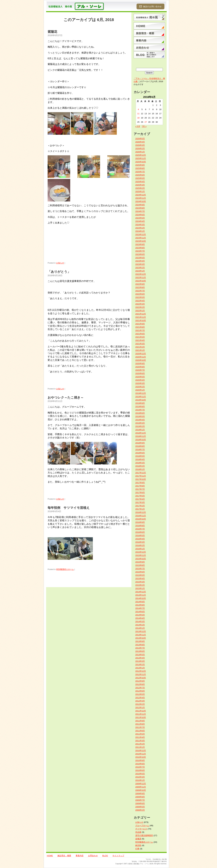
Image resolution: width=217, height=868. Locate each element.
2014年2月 (140, 625)
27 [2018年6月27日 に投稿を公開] (146, 122)
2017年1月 (140, 509)
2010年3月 (140, 777)
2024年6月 (140, 215)
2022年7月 (140, 291)
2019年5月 (140, 416)
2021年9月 (140, 324)
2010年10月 (141, 757)
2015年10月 (141, 559)
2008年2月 (140, 810)
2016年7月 (140, 529)
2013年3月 (140, 661)
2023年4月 (140, 261)
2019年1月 (140, 430)
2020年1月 (140, 390)
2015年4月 (140, 578)
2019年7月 (140, 410)
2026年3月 (140, 145)
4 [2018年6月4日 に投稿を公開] (138, 109)
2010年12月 (141, 750)
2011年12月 (141, 711)
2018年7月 (140, 449)
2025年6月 (140, 175)
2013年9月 (140, 641)
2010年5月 (140, 774)
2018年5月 (140, 456)
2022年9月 (140, 284)
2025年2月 (140, 188)
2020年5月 (140, 377)
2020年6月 (140, 373)
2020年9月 (140, 363)
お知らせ (60, 263)
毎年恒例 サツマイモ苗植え (69, 508)
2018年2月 (140, 466)
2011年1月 (140, 747)
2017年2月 (140, 506)
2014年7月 (140, 608)
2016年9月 (140, 522)
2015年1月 (140, 588)
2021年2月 (140, 347)
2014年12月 (141, 592)
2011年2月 (140, 744)
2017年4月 (140, 499)
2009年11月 (141, 787)
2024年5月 (140, 218)
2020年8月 (140, 367)
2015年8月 (140, 565)
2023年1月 (140, 271)
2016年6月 (140, 532)
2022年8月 (140, 287)
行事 (137, 849)
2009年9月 (140, 793)
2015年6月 (140, 572)
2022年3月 (140, 304)
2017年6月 (140, 492)
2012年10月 (141, 678)
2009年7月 (140, 800)
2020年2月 (140, 387)
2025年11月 (141, 158)
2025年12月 (141, 155)
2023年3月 (140, 264)
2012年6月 (140, 691)
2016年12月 (141, 512)
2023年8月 (140, 248)
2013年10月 (141, 638)
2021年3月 (140, 344)
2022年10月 (141, 281)
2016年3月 (140, 542)
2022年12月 (141, 274)
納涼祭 (138, 845)
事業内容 (80, 856)
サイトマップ (118, 856)
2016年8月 (140, 526)
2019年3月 (140, 423)
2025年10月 (141, 162)
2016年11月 (141, 516)
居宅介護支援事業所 (144, 835)
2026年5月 (140, 139)
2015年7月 (140, 569)
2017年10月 (141, 479)
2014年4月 (140, 618)
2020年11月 (141, 357)
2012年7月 (140, 688)
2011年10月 (141, 717)
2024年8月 (140, 208)
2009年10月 (141, 790)
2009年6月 (140, 803)
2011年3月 (140, 741)
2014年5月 (140, 615)
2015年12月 (141, 552)
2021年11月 (141, 317)
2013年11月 (141, 635)
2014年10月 (141, 598)
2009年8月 (140, 797)
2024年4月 (140, 221)
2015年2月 (140, 585)
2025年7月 (140, 172)
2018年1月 (140, 469)
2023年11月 (141, 238)
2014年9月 (140, 602)
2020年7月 (140, 370)
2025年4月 (140, 182)
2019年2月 (140, 426)
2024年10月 (141, 201)
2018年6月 (140, 453)
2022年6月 (140, 294)
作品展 (138, 832)
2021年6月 (140, 334)
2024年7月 (140, 211)
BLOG (105, 856)
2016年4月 (140, 539)
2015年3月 (140, 582)
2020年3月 (140, 383)
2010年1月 (140, 780)
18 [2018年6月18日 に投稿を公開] (138, 118)
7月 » (144, 126)
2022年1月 (140, 311)
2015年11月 (141, 555)
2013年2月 (140, 664)
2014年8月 (140, 605)
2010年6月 (140, 770)
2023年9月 (140, 244)
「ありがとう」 (59, 272)
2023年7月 (140, 251)
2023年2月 (140, 268)
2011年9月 (140, 721)
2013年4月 (140, 658)
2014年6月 (140, 612)
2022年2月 (140, 307)
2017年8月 (140, 486)
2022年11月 (141, 277)
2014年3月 (140, 621)
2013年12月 (141, 631)
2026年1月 (140, 152)
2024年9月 (140, 205)
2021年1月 (140, 350)
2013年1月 (140, 668)
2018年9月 (140, 443)
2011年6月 (140, 731)
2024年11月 (141, 198)
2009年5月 (140, 807)
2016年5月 (140, 535)
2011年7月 (140, 727)
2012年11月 (141, 674)
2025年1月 (140, 191)
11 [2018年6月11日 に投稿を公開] (138, 114)
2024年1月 (140, 231)
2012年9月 (140, 681)
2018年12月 (141, 433)
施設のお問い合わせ (150, 6)
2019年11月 (141, 397)
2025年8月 (140, 168)
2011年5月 (140, 734)
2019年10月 (141, 400)
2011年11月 (141, 714)
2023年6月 (140, 254)
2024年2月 (140, 228)
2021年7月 (140, 330)
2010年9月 (140, 760)
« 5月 (138, 126)
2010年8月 (140, 764)
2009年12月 (141, 784)
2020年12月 (141, 354)
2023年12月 (141, 234)
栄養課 (138, 839)
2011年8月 (140, 724)
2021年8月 (140, 327)
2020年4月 (140, 380)
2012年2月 (140, 704)
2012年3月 (140, 701)
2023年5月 (140, 258)
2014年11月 (141, 595)
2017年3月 (140, 502)
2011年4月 (140, 737)
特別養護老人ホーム (65, 569)
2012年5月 (140, 694)
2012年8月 (140, 684)
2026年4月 (140, 142)
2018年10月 (141, 440)
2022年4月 (140, 301)
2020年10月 (141, 360)
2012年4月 (140, 698)
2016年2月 (140, 545)
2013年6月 (140, 651)
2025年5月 (140, 178)
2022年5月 (140, 297)
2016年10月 (141, 519)
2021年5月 (140, 337)
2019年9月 (140, 403)
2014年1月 (140, 628)
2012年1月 (140, 707)
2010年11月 (141, 754)
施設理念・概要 (64, 856)
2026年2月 (140, 148)
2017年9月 (140, 483)
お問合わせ (93, 856)
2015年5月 (140, 575)
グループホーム (142, 826)
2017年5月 (140, 496)
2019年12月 (141, 393)
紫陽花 (52, 32)
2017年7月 (140, 489)
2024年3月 (140, 225)
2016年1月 (140, 549)
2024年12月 (141, 195)
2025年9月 (140, 165)
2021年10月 (141, 320)
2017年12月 (141, 473)
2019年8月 (140, 406)
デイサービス (141, 829)
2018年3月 (140, 463)
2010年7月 (140, 767)
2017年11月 (141, 476)
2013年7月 (140, 648)
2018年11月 (141, 436)
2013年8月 (140, 645)
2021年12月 (141, 314)
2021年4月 (140, 340)
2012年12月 (141, 671)
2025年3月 (140, 185)
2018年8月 (140, 446)
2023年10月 (141, 241)
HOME (50, 856)
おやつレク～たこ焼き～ (66, 397)
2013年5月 (140, 655)
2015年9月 (140, 562)
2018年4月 (140, 459)
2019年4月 (140, 420)
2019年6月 (140, 413)
